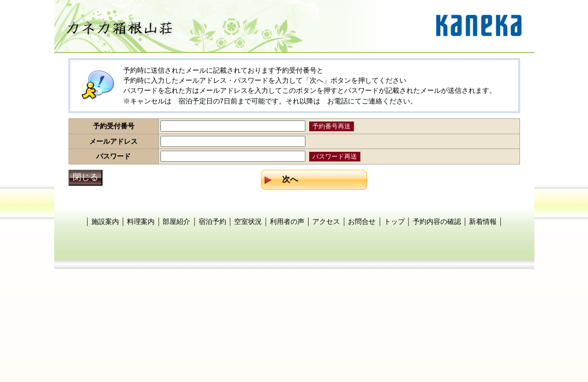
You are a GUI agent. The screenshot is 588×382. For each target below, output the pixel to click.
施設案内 (105, 222)
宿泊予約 (212, 222)
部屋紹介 (176, 222)
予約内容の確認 (437, 222)
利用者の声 (287, 222)
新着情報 (483, 222)
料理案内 (141, 222)
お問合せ (362, 222)
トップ (394, 222)
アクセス (326, 222)
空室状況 (248, 222)
